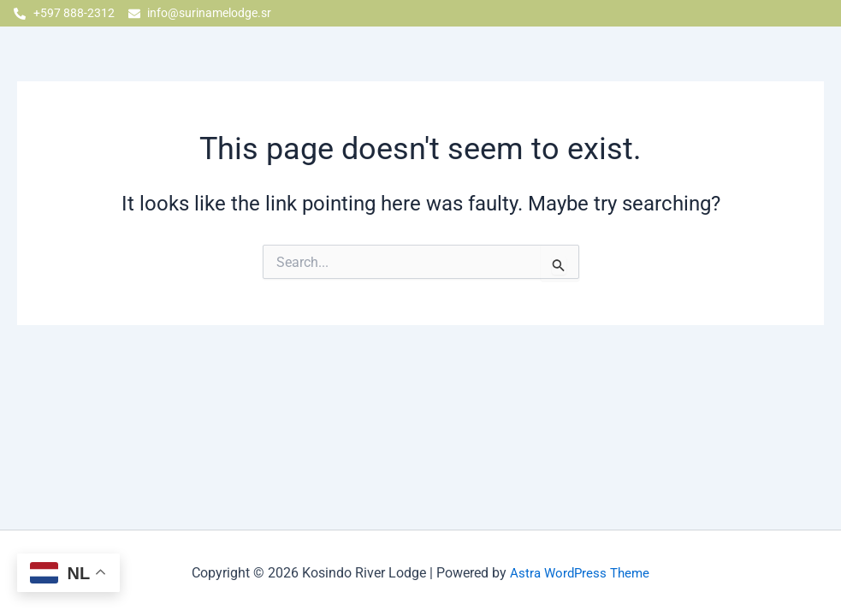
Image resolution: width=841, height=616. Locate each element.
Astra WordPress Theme (580, 573)
